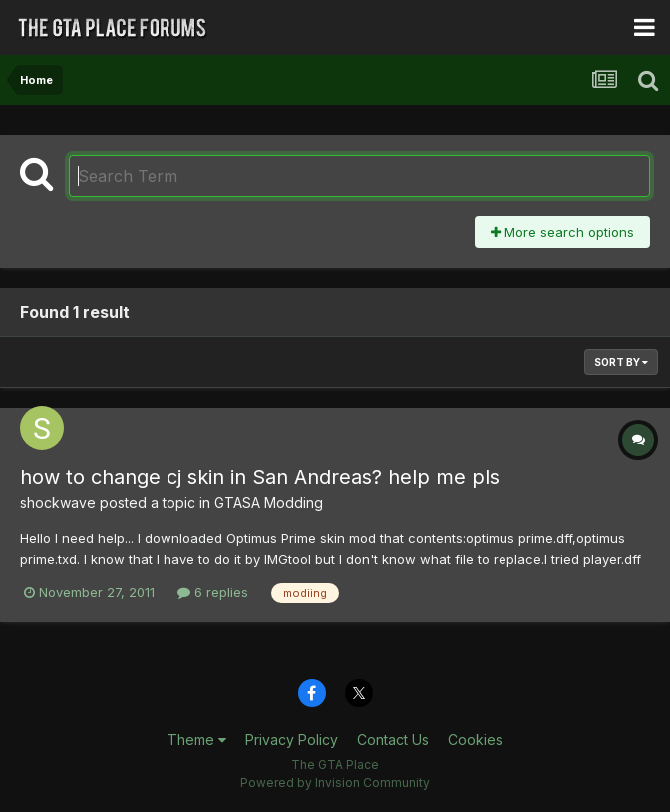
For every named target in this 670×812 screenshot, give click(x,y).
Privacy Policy (292, 740)
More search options (562, 232)
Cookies (475, 740)
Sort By (621, 362)
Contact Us (393, 740)
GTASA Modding (269, 502)
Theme (197, 740)
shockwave (58, 502)
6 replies (213, 592)
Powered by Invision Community (335, 783)
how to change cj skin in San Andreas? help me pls (260, 477)
